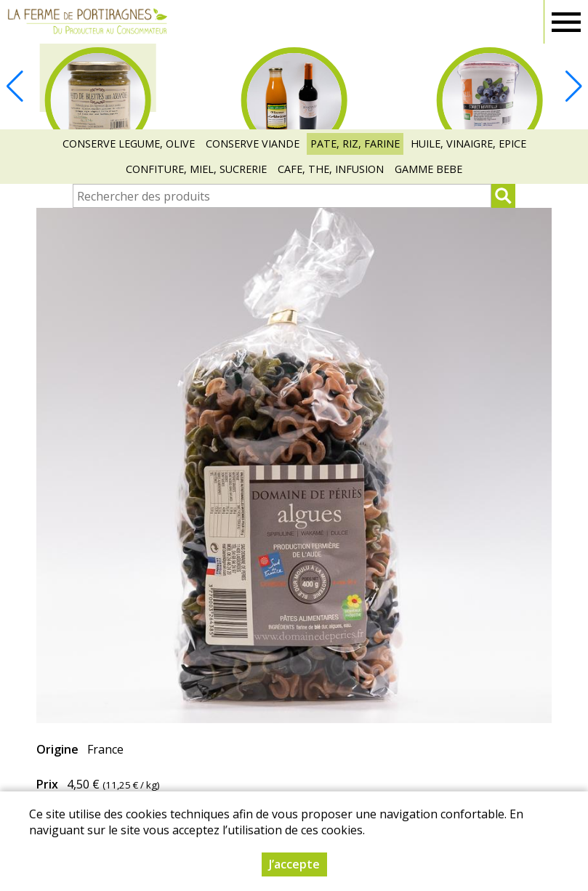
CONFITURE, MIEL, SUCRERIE (196, 169)
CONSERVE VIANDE (253, 144)
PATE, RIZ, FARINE (355, 144)
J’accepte (294, 864)
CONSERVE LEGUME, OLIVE (129, 144)
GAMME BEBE (428, 169)
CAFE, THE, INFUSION (331, 169)
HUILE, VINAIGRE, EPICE (468, 144)
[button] (573, 86)
